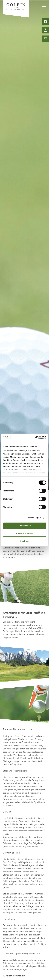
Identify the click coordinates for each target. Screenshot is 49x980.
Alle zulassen (24, 526)
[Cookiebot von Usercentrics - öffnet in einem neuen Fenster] (35, 437)
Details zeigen (34, 518)
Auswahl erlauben (24, 533)
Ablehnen (24, 541)
